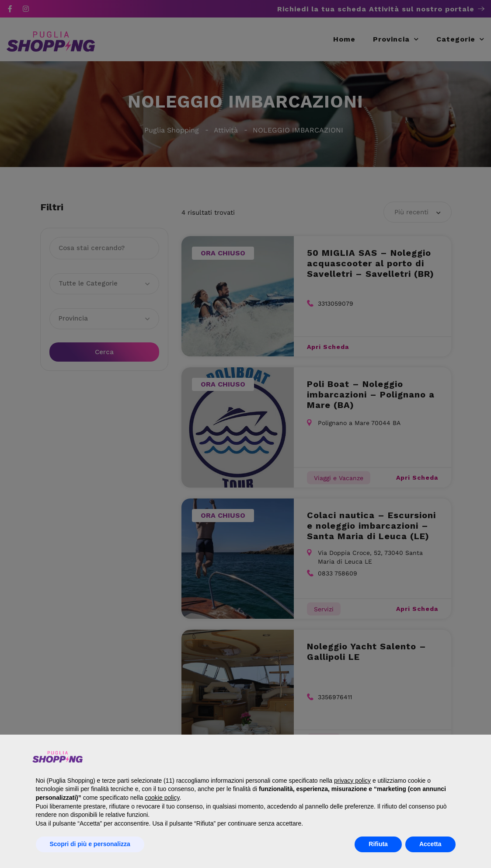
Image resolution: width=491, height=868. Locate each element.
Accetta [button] (430, 844)
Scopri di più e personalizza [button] (90, 844)
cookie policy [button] (162, 798)
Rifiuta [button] (378, 844)
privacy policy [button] (352, 781)
